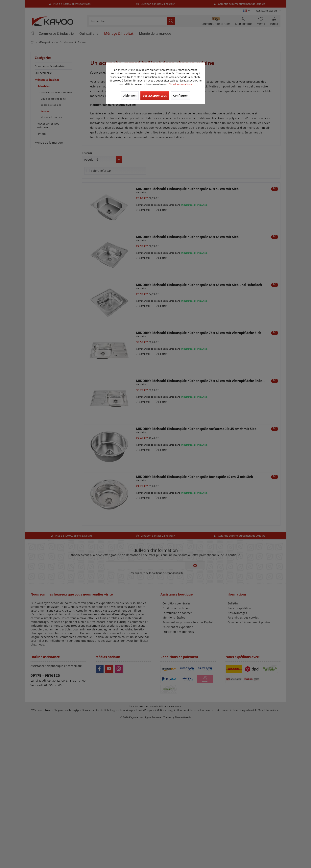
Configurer (180, 95)
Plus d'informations (180, 84)
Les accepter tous (155, 95)
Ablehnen (130, 95)
